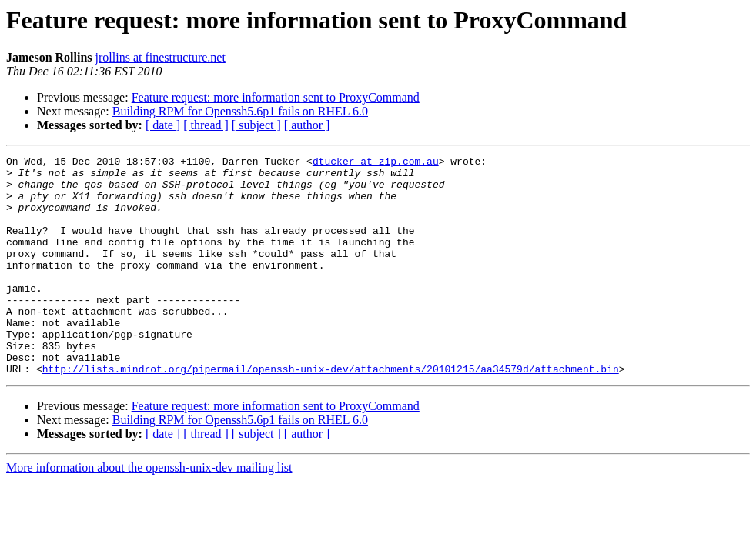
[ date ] (163, 125)
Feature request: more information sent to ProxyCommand (276, 97)
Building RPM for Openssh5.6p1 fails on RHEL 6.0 (240, 111)
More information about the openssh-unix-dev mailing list (149, 511)
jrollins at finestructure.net (161, 57)
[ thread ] (206, 125)
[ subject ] (256, 125)
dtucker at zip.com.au (376, 163)
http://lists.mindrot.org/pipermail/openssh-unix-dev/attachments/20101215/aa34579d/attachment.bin (331, 412)
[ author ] (307, 125)
